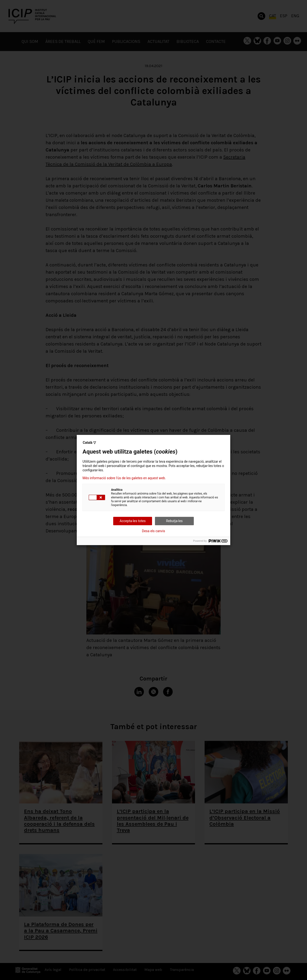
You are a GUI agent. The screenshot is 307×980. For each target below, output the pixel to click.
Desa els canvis (154, 531)
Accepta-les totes (133, 521)
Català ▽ (89, 443)
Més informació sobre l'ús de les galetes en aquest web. (124, 478)
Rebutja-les (174, 521)
